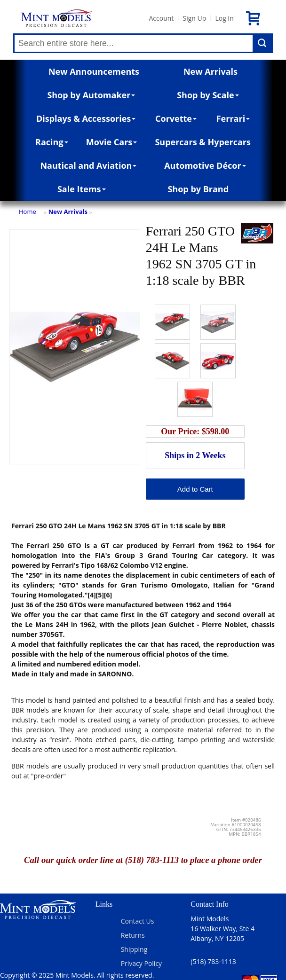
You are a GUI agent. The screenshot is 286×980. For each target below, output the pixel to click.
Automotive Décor (205, 165)
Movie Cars (112, 142)
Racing (52, 142)
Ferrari (233, 118)
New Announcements (94, 71)
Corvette (176, 118)
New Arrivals (211, 71)
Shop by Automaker (91, 95)
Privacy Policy (141, 963)
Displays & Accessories (86, 118)
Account (161, 18)
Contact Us (138, 921)
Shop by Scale (208, 95)
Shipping (134, 949)
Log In (224, 18)
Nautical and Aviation (88, 165)
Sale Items (82, 189)
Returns (133, 935)
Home (28, 212)
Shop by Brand (198, 189)
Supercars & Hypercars (203, 142)
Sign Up (194, 18)
